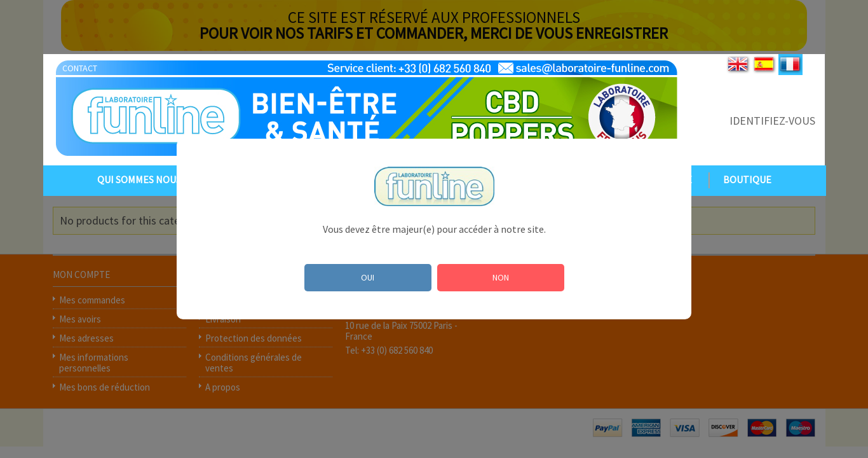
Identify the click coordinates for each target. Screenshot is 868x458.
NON (501, 277)
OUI (368, 277)
